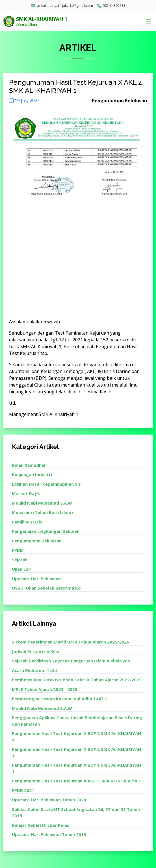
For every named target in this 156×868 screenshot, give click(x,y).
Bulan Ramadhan (29, 465)
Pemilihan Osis (27, 522)
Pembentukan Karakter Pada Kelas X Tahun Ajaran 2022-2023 (77, 680)
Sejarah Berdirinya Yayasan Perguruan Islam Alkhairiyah (71, 661)
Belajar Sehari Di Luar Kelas (41, 825)
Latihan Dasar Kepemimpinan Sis (46, 484)
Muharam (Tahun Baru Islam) (42, 512)
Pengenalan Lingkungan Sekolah (46, 531)
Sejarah (20, 560)
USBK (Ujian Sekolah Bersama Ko (46, 588)
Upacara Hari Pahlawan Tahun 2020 (49, 800)
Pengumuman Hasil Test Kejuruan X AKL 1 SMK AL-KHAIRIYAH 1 (78, 781)
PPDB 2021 (23, 790)
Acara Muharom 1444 (34, 670)
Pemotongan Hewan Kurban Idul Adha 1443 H (60, 699)
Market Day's (26, 493)
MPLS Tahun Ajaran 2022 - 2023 (45, 689)
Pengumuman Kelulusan (37, 541)
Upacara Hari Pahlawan (36, 579)
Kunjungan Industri (32, 474)
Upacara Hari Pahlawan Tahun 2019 (49, 834)
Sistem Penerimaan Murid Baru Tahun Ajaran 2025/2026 (71, 642)
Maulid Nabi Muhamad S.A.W (42, 503)
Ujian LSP (21, 569)
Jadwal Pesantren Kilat (36, 651)
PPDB (17, 550)
